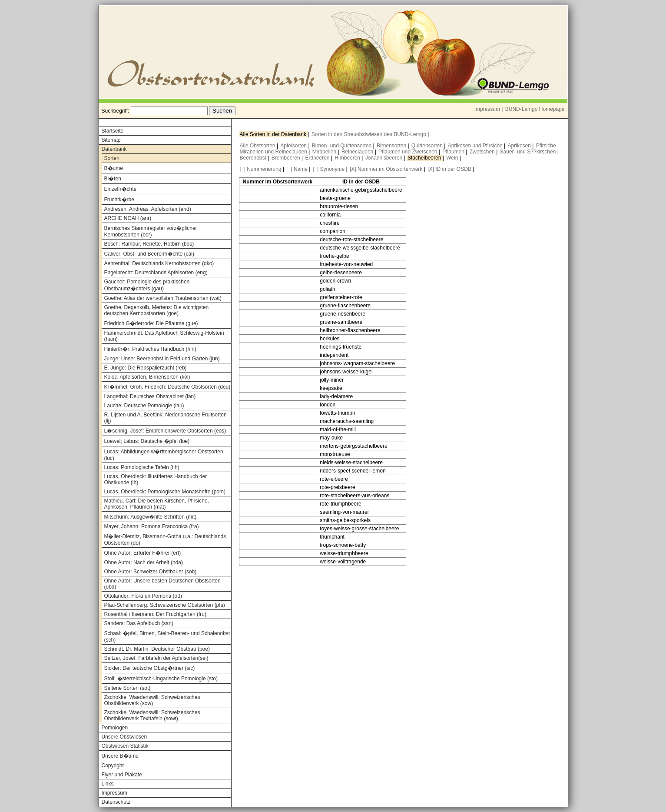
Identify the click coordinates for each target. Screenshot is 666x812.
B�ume (114, 168)
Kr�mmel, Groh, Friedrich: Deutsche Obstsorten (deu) (167, 387)
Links (108, 784)
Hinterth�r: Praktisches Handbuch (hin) (150, 349)
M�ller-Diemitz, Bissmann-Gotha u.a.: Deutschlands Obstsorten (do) (165, 540)
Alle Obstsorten (258, 146)
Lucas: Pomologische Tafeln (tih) (142, 467)
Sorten (112, 158)
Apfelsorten (294, 146)
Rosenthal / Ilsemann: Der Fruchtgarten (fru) (155, 614)
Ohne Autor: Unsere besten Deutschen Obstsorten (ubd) (162, 584)
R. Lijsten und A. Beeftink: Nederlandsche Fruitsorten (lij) (166, 418)
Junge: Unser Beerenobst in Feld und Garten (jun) (162, 359)
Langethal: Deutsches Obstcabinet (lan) (150, 396)
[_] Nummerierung (261, 169)
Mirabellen (325, 152)
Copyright (113, 765)
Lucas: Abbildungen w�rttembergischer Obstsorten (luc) (164, 455)
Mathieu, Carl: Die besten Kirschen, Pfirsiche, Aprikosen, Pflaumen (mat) (157, 504)
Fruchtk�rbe (119, 200)
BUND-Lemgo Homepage (535, 109)
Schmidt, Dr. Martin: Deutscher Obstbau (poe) (157, 649)
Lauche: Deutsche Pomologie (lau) (144, 406)
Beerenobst (254, 158)
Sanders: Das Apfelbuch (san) (139, 623)
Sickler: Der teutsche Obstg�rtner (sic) (150, 668)
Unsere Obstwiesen (124, 737)
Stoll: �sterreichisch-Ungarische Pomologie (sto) (161, 679)
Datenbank (114, 149)
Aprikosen (520, 146)
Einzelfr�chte (121, 189)
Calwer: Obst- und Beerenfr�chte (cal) (149, 254)
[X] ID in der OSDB (449, 169)
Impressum (487, 109)
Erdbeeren (318, 158)
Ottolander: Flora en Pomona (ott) (143, 596)
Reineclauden (358, 152)
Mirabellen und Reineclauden (274, 152)
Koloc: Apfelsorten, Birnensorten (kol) (147, 377)
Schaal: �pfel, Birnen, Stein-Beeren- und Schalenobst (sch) (167, 637)
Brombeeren (287, 158)
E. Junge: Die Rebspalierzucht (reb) (146, 368)
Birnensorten (392, 146)
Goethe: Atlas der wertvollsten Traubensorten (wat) (163, 298)
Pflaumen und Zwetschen (409, 152)
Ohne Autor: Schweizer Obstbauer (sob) (151, 572)
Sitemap (111, 140)
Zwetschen (483, 152)
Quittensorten (428, 146)
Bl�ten (113, 179)
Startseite (113, 131)
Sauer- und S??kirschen (529, 152)
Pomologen (115, 728)
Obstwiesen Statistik (125, 746)
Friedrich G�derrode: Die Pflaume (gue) (151, 323)
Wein (453, 158)
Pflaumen (454, 152)
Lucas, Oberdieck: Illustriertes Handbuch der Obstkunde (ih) (156, 479)
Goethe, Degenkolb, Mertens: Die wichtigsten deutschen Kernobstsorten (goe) (157, 310)
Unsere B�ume (120, 756)
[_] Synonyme (329, 169)
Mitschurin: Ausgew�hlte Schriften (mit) (151, 517)
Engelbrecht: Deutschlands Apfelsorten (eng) (156, 273)
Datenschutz (116, 802)
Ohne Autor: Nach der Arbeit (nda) (144, 562)
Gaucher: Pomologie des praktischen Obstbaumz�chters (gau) (147, 285)
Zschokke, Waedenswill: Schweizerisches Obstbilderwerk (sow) (152, 700)
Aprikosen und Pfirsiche (476, 146)
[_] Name (297, 169)
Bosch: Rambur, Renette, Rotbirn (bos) (149, 244)
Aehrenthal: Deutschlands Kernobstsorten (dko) (159, 263)
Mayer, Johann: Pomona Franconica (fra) (152, 526)
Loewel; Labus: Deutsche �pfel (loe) (147, 441)
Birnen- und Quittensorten (343, 146)
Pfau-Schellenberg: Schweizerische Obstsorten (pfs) (165, 605)
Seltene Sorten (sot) (128, 688)
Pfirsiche (547, 146)
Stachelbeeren (425, 158)
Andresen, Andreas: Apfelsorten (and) (148, 209)
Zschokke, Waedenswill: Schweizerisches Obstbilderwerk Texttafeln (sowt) (152, 715)
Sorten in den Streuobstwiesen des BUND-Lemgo (369, 134)
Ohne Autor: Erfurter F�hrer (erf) (143, 553)
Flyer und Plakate (122, 775)
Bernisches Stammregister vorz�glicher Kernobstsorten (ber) (151, 231)
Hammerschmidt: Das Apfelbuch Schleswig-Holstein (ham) (164, 336)
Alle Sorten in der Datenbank (274, 134)
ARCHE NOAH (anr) (128, 218)
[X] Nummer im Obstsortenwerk (386, 169)
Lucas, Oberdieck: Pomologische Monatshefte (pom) (165, 492)
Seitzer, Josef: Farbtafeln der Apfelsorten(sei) (156, 658)
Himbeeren (348, 158)
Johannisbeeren (385, 158)
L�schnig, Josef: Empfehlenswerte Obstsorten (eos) (165, 431)
